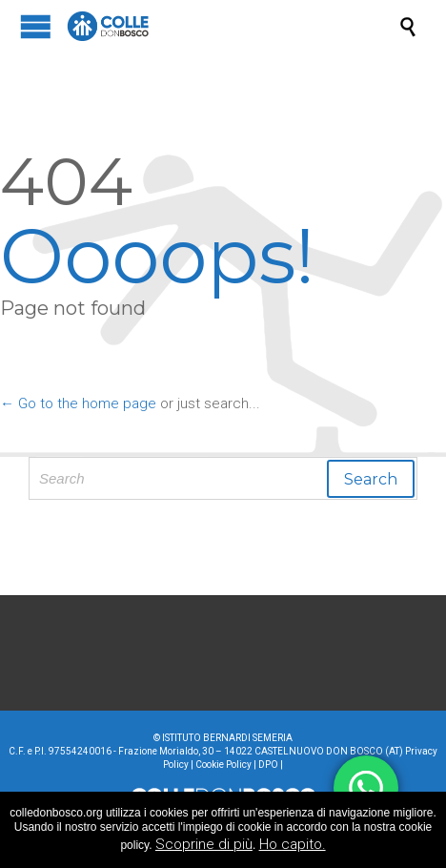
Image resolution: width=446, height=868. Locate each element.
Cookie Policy (223, 765)
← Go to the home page (78, 403)
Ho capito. (293, 844)
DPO (268, 765)
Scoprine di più (204, 844)
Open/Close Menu (36, 26)
